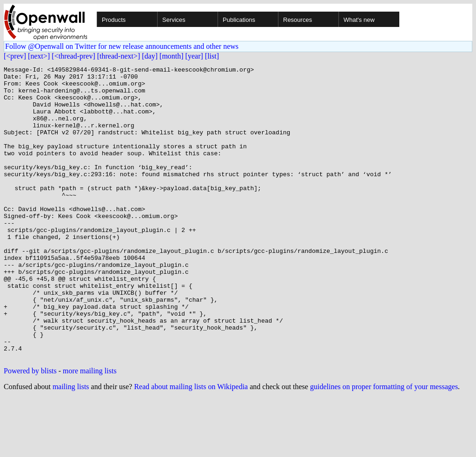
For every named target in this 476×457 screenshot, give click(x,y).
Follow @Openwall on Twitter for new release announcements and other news (122, 46)
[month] (172, 56)
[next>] (39, 56)
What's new (359, 20)
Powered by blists (30, 429)
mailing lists (71, 445)
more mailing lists (90, 429)
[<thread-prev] (73, 56)
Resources (297, 20)
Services (174, 20)
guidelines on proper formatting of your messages (384, 445)
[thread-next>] (119, 56)
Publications (239, 20)
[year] (194, 56)
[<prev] (15, 56)
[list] (212, 56)
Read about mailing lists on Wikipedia (191, 445)
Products (114, 20)
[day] (150, 56)
